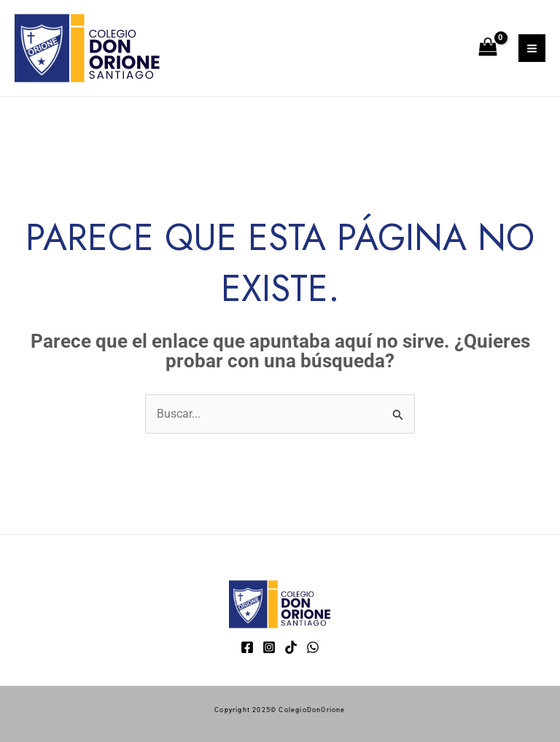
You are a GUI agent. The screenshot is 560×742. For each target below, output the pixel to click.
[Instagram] (269, 647)
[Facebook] (247, 647)
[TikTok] (291, 647)
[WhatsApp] (313, 647)
